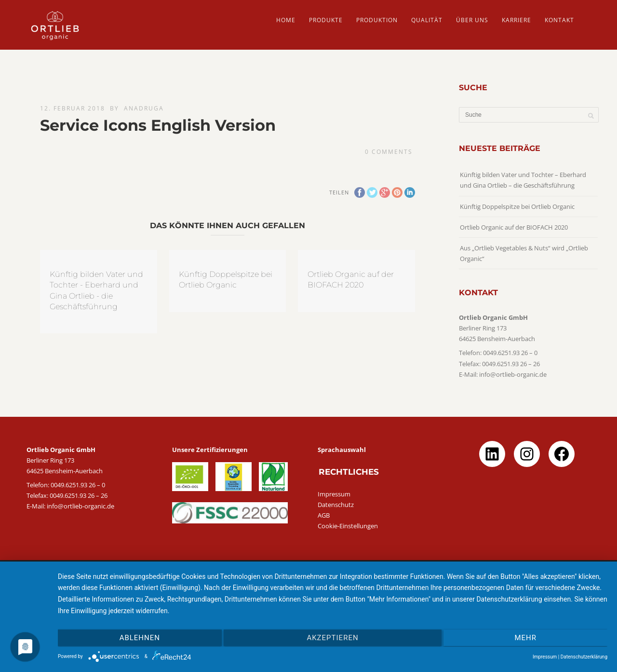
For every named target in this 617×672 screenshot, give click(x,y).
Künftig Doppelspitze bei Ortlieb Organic (517, 206)
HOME (286, 20)
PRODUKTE (326, 20)
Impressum (334, 494)
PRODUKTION (377, 20)
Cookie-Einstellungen (348, 526)
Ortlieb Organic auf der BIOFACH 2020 (514, 227)
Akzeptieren (332, 638)
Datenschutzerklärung (584, 657)
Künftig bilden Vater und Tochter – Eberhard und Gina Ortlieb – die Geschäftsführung (523, 180)
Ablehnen (140, 638)
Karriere (516, 20)
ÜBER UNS (472, 20)
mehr (525, 638)
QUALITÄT (427, 20)
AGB (324, 515)
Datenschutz (336, 505)
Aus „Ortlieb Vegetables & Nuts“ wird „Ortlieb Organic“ (524, 253)
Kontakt (559, 20)
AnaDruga (144, 108)
